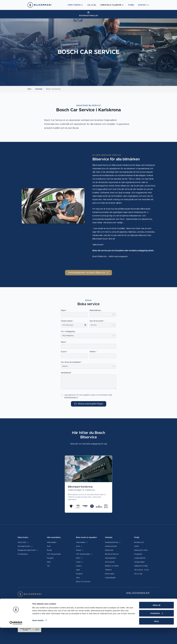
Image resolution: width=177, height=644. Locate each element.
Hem (29, 89)
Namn (63, 342)
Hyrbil (131, 5)
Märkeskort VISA (141, 550)
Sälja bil (92, 5)
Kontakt (144, 5)
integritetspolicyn (71, 397)
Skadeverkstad (111, 546)
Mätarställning (95, 310)
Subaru (79, 566)
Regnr (63, 310)
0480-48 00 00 (152, 601)
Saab (78, 570)
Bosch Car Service (83, 582)
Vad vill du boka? (96, 321)
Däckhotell (109, 550)
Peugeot (50, 558)
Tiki (48, 566)
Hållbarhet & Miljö (141, 566)
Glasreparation (111, 558)
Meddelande (66, 373)
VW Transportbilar (54, 554)
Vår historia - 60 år (141, 570)
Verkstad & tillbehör (112, 5)
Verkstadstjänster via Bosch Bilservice (88, 273)
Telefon (92, 352)
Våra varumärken (54, 537)
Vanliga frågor (139, 562)
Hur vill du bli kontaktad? (71, 362)
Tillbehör (108, 570)
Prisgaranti (138, 554)
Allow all (156, 621)
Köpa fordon (76, 5)
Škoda (49, 550)
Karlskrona (131, 606)
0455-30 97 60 (149, 606)
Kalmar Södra (132, 601)
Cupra (79, 562)
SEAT (79, 558)
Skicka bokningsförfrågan (89, 404)
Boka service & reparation (86, 537)
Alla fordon (23, 542)
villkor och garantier (59, 612)
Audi (49, 546)
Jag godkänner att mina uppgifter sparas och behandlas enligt (88, 396)
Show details (38, 636)
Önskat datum (67, 321)
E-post (64, 352)
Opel (49, 562)
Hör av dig (138, 574)
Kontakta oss (139, 542)
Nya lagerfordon (25, 546)
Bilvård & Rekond (112, 554)
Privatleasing (23, 554)
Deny (156, 637)
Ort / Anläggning (68, 332)
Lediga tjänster (140, 558)
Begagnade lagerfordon (28, 550)
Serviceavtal (110, 562)
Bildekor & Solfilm (112, 566)
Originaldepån (110, 578)
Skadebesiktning (113, 542)
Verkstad (39, 89)
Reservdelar (110, 574)
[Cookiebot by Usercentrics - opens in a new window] (16, 639)
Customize (157, 629)
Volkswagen (52, 542)
